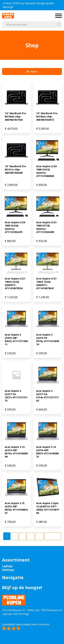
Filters (32, 72)
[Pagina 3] (23, 536)
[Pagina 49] (39, 536)
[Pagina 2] (15, 536)
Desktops (8, 570)
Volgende (53, 536)
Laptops (7, 566)
